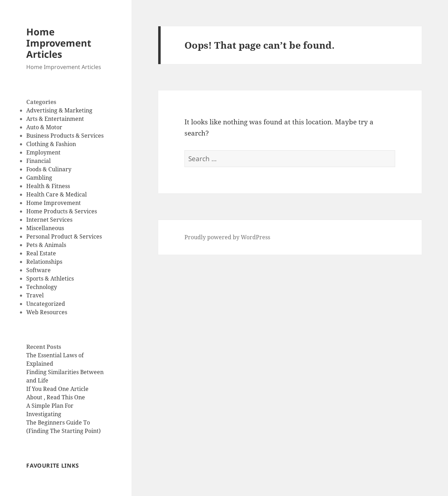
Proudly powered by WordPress (227, 237)
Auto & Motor (44, 127)
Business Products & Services (65, 136)
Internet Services (49, 220)
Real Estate (41, 253)
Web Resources (47, 312)
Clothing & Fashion (51, 144)
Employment (43, 152)
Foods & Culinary (49, 169)
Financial (38, 161)
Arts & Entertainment (55, 119)
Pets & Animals (46, 245)
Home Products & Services (62, 211)
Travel (35, 295)
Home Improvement (54, 203)
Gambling (39, 178)
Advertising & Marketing (59, 110)
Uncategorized (46, 304)
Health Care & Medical (57, 194)
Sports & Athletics (50, 278)
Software (38, 270)
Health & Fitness (48, 186)
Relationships (44, 262)
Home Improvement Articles (59, 43)
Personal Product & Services (64, 236)
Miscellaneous (45, 228)
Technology (42, 287)
